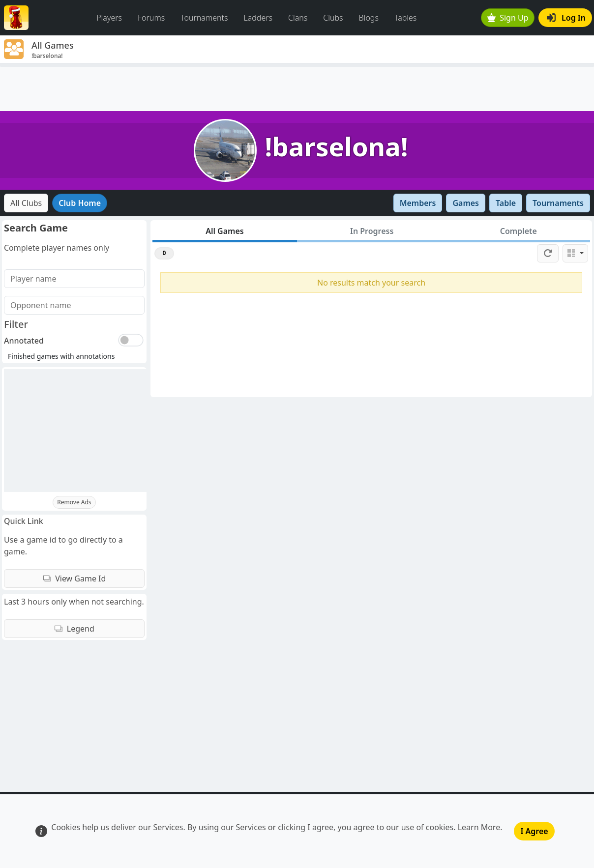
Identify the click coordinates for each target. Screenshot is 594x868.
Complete (519, 231)
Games (466, 203)
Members (418, 203)
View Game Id (74, 579)
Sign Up (508, 18)
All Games (225, 231)
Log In (566, 18)
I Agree (534, 831)
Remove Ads (74, 502)
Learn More (479, 827)
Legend (74, 629)
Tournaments (204, 18)
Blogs (369, 18)
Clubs (333, 18)
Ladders (258, 18)
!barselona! (336, 146)
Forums (151, 18)
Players (109, 18)
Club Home (80, 203)
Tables (405, 18)
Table (506, 203)
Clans (298, 18)
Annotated (24, 341)
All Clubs (26, 203)
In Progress (372, 231)
